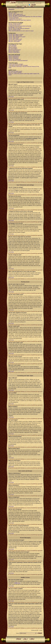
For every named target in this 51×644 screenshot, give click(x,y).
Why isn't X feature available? (15, 72)
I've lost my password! (13, 18)
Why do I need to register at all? (16, 14)
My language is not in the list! (15, 27)
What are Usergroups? (14, 58)
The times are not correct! (14, 25)
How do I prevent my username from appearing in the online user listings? (25, 17)
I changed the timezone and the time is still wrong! (20, 26)
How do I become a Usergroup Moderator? (18, 61)
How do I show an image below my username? (19, 28)
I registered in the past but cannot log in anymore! (20, 20)
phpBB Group (17, 583)
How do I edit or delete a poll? (15, 39)
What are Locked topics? (14, 52)
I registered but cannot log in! (15, 19)
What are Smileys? (13, 47)
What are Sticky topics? (14, 51)
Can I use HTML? (12, 46)
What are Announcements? (15, 50)
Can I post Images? (13, 49)
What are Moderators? (14, 57)
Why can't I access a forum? (15, 40)
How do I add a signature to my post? (17, 37)
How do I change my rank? (15, 30)
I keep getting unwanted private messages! (18, 65)
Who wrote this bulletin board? (15, 71)
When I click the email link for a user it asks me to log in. (21, 31)
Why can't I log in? (13, 13)
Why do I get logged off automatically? (17, 15)
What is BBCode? (13, 45)
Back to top (11, 97)
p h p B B (25, 641)
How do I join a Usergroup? (15, 59)
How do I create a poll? (14, 38)
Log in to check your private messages (16, 8)
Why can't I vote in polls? (14, 42)
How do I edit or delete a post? (15, 36)
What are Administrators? (14, 56)
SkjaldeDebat (11, 9)
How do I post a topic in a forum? (16, 34)
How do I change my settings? (15, 24)
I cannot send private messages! (16, 64)
